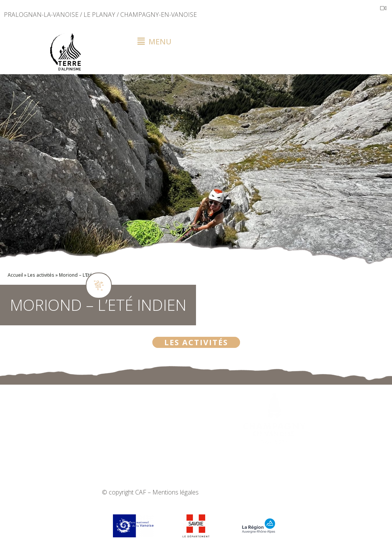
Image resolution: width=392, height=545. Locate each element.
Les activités (41, 275)
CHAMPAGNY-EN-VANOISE (158, 15)
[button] (261, 42)
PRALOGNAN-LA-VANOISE (41, 15)
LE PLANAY (99, 15)
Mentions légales (176, 492)
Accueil (15, 275)
